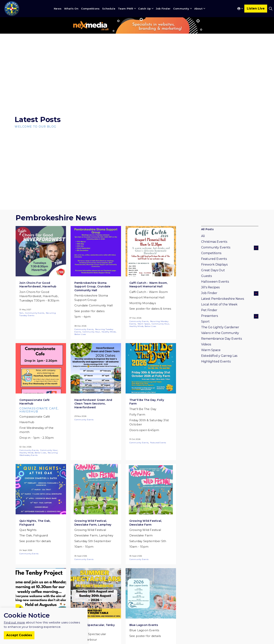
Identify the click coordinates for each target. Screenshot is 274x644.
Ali (203, 236)
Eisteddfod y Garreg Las (219, 356)
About (198, 9)
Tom (22, 313)
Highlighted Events (216, 361)
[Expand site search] (271, 9)
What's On (71, 9)
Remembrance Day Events (221, 339)
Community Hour (91, 332)
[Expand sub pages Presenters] (256, 316)
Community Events (35, 313)
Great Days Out (213, 270)
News (58, 9)
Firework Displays (214, 264)
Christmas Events (214, 242)
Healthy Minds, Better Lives (143, 326)
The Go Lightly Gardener (220, 327)
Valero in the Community (220, 333)
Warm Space (144, 324)
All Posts (207, 229)
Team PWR (126, 9)
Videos (206, 344)
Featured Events (158, 443)
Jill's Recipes (210, 287)
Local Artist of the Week (219, 304)
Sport (205, 322)
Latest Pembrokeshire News (223, 299)
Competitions (90, 9)
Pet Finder (209, 310)
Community (181, 9)
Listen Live (256, 9)
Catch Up (144, 9)
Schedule (109, 9)
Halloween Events (215, 282)
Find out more (14, 628)
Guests (206, 276)
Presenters (209, 316)
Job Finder (163, 9)
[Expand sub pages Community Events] (256, 248)
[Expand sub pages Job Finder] (256, 293)
